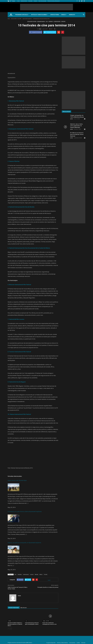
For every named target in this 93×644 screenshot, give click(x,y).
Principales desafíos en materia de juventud (48, 587)
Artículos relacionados (14, 608)
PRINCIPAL (63, 21)
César (40, 29)
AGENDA (10, 621)
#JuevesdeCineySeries (41, 21)
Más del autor (24, 608)
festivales (20, 574)
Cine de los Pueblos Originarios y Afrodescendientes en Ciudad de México (15, 624)
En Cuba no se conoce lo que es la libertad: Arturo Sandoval (77, 134)
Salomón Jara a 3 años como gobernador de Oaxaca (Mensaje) (76, 126)
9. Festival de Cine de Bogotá (17, 382)
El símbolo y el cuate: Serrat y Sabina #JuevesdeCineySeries (25, 511)
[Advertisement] (46, 7)
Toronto (46, 574)
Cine (47, 21)
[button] (84, 15)
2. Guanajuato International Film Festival (21, 129)
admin (72, 119)
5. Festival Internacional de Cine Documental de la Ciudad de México (29, 248)
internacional (26, 574)
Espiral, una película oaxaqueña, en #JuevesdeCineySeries (24, 543)
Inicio (18, 1)
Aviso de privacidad (42, 1)
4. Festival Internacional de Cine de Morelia (21, 207)
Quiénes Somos (24, 1)
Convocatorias (55, 15)
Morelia (37, 574)
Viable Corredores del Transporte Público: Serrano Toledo (18, 588)
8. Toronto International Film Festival (19, 352)
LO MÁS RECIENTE (57, 21)
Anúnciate (30, 1)
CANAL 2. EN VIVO (46, 621)
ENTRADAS (51, 21)
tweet (49, 580)
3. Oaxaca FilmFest (14, 161)
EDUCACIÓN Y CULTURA (32, 21)
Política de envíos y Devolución (54, 1)
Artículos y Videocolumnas (40, 15)
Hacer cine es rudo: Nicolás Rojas (17, 480)
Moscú (41, 574)
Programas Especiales (22, 15)
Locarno (32, 574)
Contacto (35, 1)
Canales (64, 15)
